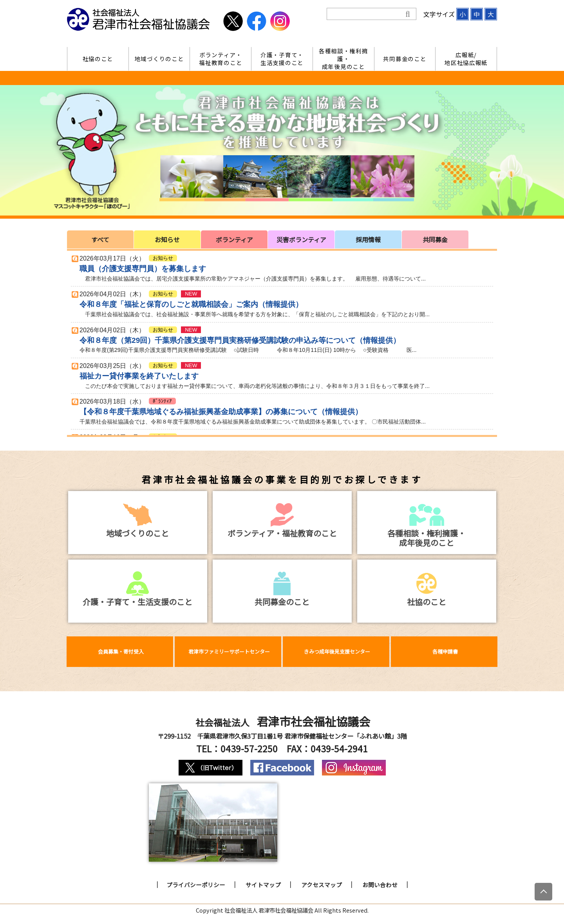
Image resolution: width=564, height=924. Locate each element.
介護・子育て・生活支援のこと (282, 59)
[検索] (366, 14)
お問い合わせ (380, 885)
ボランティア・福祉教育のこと (221, 59)
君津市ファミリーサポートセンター (229, 651)
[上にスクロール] (543, 892)
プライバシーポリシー (196, 885)
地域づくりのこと (159, 59)
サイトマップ (263, 885)
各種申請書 (445, 651)
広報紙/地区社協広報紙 (466, 59)
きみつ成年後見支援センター (337, 651)
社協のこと (98, 59)
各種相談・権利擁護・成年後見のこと (343, 59)
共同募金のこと (405, 59)
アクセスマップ (322, 885)
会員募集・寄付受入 (121, 651)
